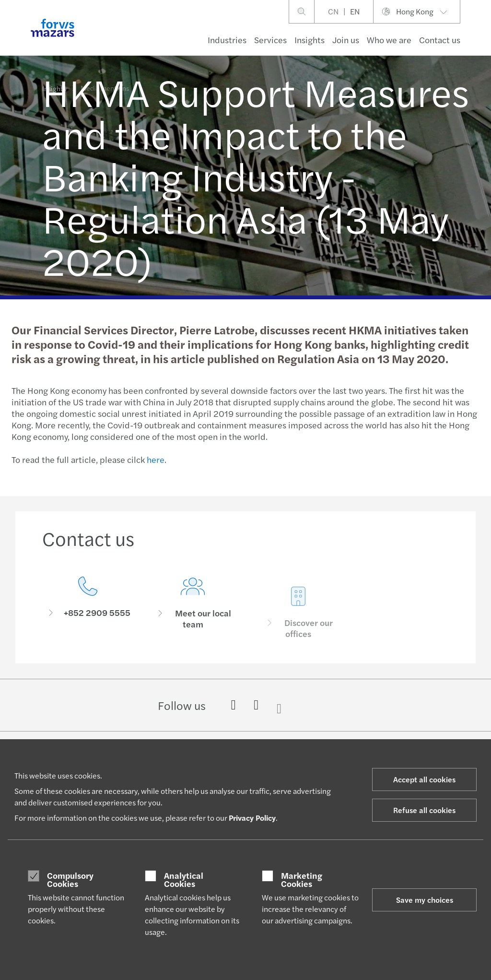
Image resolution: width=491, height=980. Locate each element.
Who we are (389, 40)
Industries (227, 40)
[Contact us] (88, 606)
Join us (346, 40)
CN (333, 11)
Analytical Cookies (184, 880)
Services (270, 40)
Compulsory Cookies (70, 880)
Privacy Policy (252, 818)
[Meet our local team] (193, 620)
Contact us (440, 40)
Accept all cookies (424, 779)
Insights (310, 40)
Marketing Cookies (302, 880)
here (155, 459)
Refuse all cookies (424, 810)
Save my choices (425, 900)
